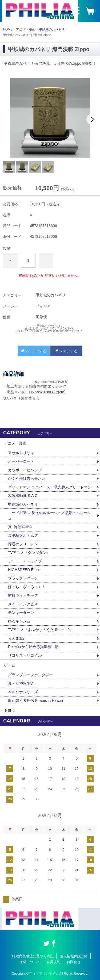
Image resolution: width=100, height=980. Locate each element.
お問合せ (74, 962)
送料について (30, 962)
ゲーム (10, 665)
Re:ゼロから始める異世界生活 (33, 647)
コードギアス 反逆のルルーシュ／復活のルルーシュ (50, 516)
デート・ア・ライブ (25, 561)
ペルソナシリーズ (23, 692)
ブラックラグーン (23, 578)
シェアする (66, 351)
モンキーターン (21, 612)
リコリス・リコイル (25, 655)
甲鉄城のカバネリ (52, 29)
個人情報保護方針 (74, 956)
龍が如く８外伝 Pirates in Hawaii (35, 700)
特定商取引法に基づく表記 (33, 956)
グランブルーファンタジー (30, 675)
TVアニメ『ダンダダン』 (29, 553)
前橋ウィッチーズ (23, 595)
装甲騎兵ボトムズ (23, 535)
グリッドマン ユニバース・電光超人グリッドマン (50, 487)
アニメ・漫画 (26, 29)
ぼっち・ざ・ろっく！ (27, 587)
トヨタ (10, 710)
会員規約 (53, 962)
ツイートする (34, 351)
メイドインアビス (23, 604)
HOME (8, 29)
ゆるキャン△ (19, 621)
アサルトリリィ (21, 453)
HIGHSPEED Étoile (24, 570)
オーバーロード (21, 461)
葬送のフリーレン (23, 544)
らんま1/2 (16, 638)
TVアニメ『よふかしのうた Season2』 (41, 630)
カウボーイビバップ (25, 470)
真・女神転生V (20, 683)
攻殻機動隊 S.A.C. (23, 496)
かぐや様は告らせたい (27, 478)
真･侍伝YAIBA (20, 527)
